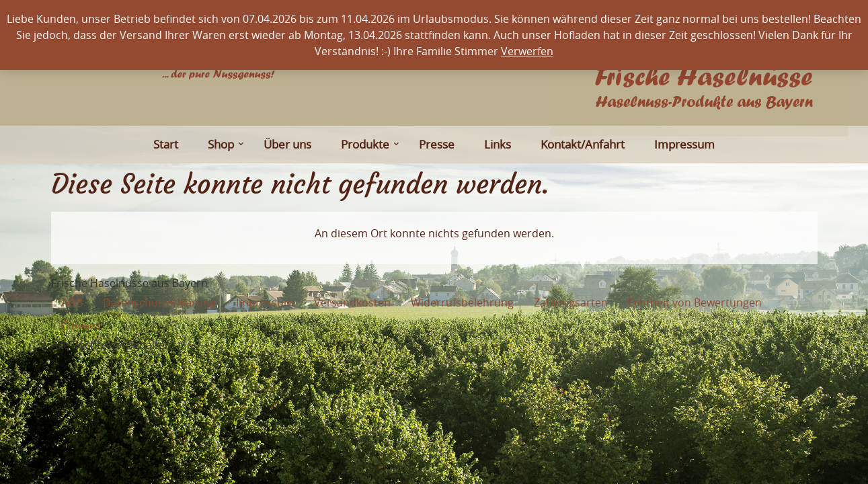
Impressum (684, 144)
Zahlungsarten (571, 302)
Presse (437, 144)
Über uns (287, 144)
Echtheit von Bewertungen (695, 302)
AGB (72, 302)
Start (166, 144)
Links (498, 144)
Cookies (81, 325)
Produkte (369, 144)
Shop (225, 144)
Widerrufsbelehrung (462, 302)
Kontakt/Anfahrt (583, 144)
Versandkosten (352, 302)
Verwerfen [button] (527, 51)
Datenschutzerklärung (159, 302)
